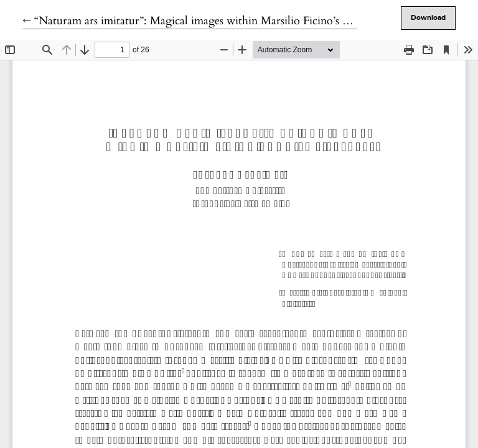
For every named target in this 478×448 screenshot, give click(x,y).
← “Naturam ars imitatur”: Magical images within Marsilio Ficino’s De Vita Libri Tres (227, 21)
